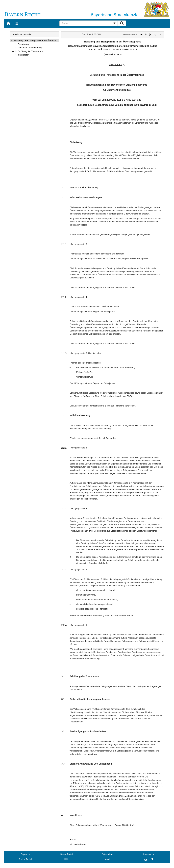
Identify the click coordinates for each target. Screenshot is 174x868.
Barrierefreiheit (25, 859)
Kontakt (108, 859)
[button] (12, 41)
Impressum (148, 854)
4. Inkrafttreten (22, 55)
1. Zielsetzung (22, 44)
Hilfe (67, 859)
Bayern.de (25, 854)
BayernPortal (67, 854)
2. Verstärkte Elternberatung (29, 48)
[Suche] (85, 23)
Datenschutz (108, 854)
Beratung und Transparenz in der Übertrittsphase (39, 41)
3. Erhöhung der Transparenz (29, 51)
